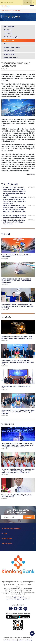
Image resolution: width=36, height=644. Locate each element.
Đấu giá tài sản (9, 51)
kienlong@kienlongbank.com (19, 597)
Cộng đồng (8, 33)
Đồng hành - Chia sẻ (11, 58)
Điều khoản (7, 640)
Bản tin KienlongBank (12, 37)
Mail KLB (21, 640)
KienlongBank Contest (12, 47)
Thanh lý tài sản (10, 54)
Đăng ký (29, 517)
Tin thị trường (9, 40)
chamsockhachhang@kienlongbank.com (18, 599)
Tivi (5, 44)
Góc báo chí (8, 30)
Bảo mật (14, 640)
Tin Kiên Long (9, 26)
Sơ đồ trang (28, 640)
